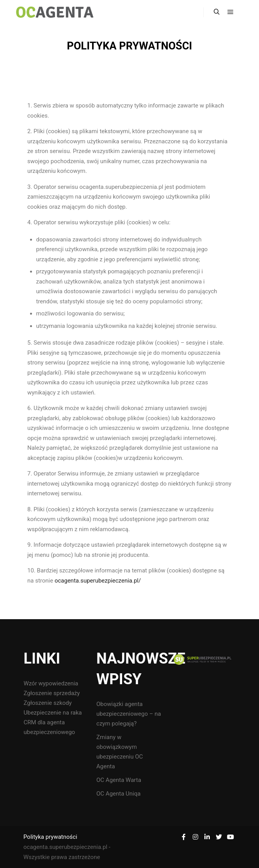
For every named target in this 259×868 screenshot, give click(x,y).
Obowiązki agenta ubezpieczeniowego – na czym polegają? (129, 714)
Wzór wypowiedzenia (51, 683)
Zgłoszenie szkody (47, 703)
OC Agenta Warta (119, 780)
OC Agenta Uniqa (118, 794)
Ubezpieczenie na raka (52, 713)
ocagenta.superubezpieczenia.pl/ (98, 581)
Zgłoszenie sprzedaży (51, 693)
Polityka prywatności (50, 837)
